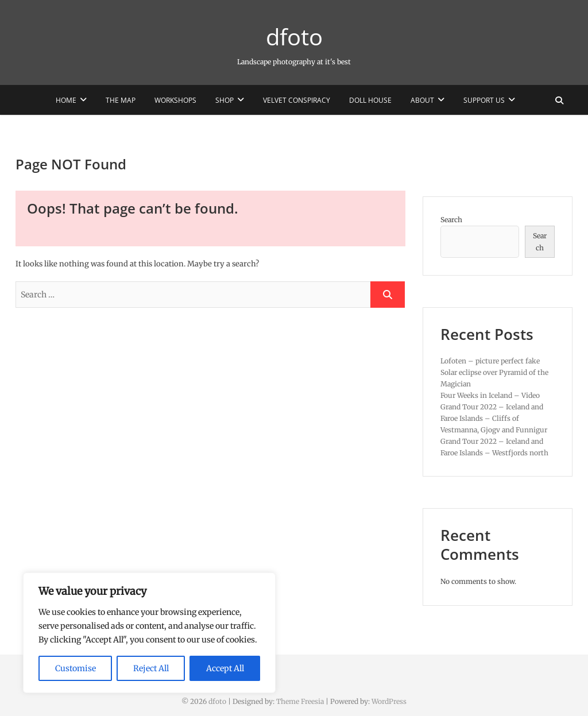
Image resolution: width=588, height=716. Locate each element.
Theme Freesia (300, 701)
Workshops (175, 100)
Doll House (370, 100)
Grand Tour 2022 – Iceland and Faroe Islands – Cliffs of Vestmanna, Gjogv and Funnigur (494, 418)
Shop (225, 100)
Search (451, 220)
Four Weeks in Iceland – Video (490, 395)
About (422, 100)
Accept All (225, 668)
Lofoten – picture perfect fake (490, 361)
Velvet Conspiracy (297, 100)
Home (66, 100)
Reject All (151, 668)
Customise (76, 668)
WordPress (389, 701)
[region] (149, 633)
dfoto (294, 37)
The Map (121, 100)
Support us (484, 100)
